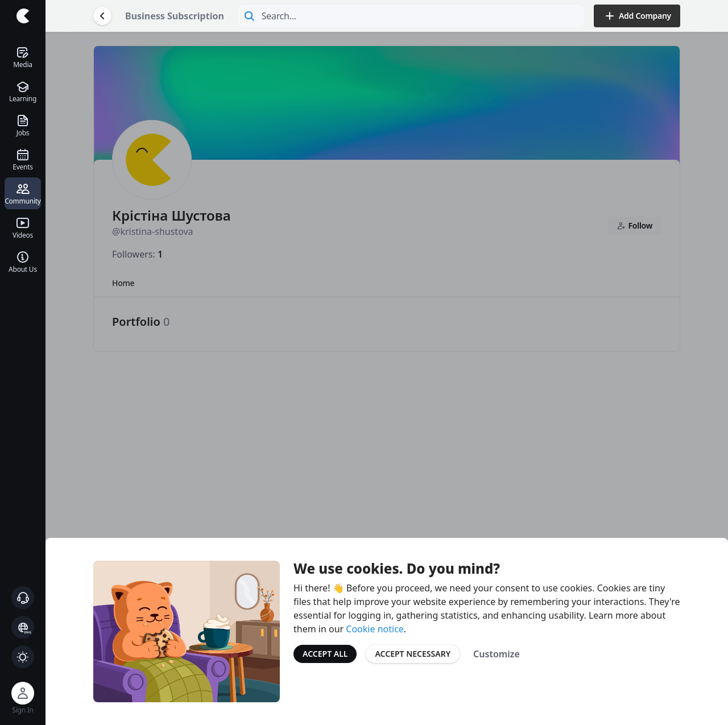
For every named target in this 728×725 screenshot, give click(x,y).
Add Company (637, 16)
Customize (497, 654)
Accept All (325, 654)
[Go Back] (102, 16)
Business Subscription (175, 16)
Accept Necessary (413, 654)
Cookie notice (375, 629)
